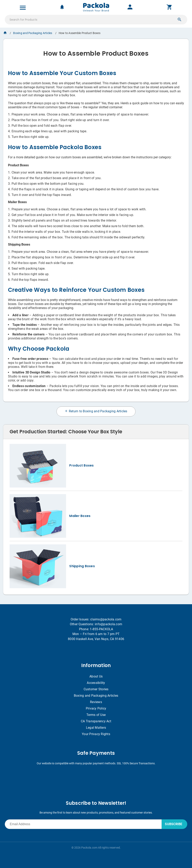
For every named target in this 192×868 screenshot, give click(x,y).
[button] (179, 20)
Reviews (96, 702)
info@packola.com (108, 624)
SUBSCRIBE (174, 824)
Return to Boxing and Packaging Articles (96, 411)
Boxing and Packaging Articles (33, 33)
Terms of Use (96, 715)
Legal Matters (96, 728)
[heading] (96, 52)
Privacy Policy (96, 708)
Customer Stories (96, 689)
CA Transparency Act (96, 721)
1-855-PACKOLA (101, 629)
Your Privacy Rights (96, 734)
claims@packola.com (106, 619)
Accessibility (96, 683)
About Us (96, 676)
